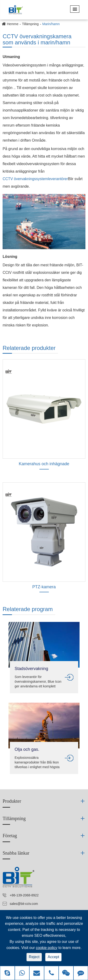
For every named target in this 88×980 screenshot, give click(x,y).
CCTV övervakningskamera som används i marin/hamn (37, 39)
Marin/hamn (51, 24)
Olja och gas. (27, 749)
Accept (53, 957)
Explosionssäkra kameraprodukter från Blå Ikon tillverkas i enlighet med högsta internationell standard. (37, 763)
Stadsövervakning (31, 669)
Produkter (12, 801)
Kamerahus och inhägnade (44, 464)
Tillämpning (30, 24)
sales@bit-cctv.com (24, 904)
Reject (34, 957)
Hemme (13, 24)
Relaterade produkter (29, 348)
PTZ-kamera (44, 587)
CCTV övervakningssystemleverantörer (35, 179)
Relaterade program (28, 609)
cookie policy (47, 948)
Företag (10, 836)
